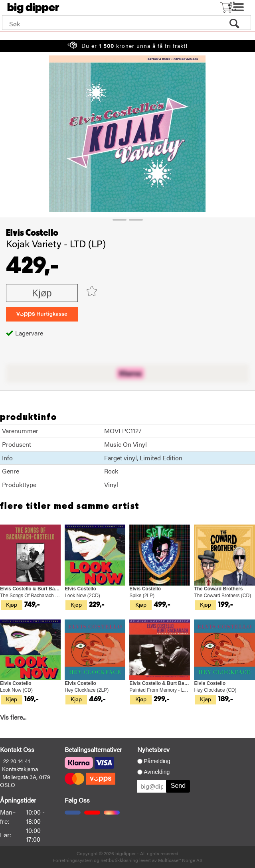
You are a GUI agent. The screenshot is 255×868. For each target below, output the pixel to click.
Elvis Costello (32, 233)
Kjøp (42, 293)
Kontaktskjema (20, 769)
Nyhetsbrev (153, 749)
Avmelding (157, 772)
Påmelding (157, 761)
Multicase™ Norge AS (180, 860)
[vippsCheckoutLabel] (42, 314)
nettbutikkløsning (119, 860)
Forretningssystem (73, 860)
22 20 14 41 (17, 761)
